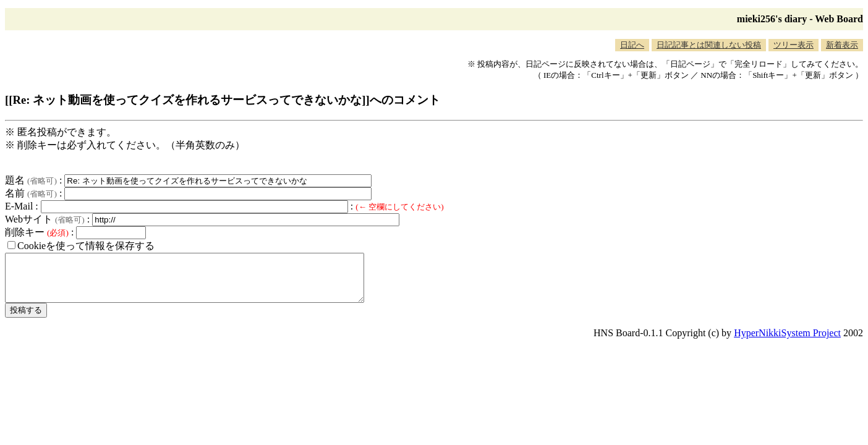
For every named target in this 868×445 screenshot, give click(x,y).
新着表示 (842, 45)
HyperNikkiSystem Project (787, 342)
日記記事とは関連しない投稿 (709, 45)
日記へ (632, 45)
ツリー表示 (794, 45)
